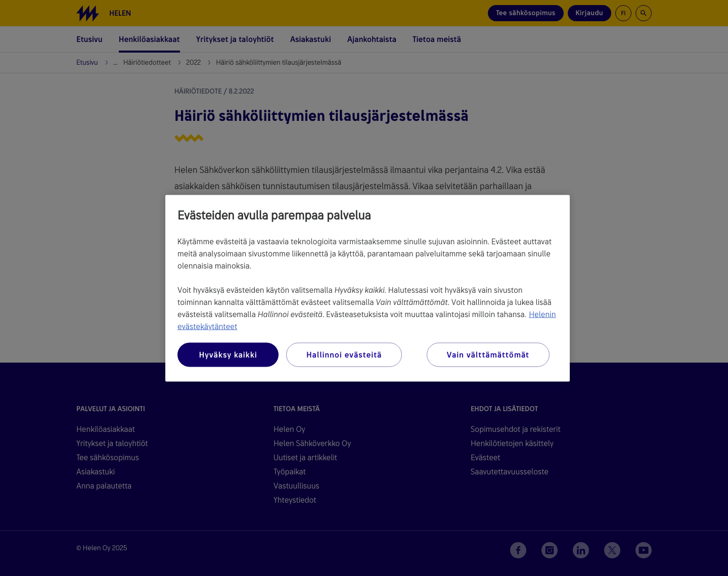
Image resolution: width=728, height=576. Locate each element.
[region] (368, 288)
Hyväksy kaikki (228, 354)
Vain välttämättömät (488, 354)
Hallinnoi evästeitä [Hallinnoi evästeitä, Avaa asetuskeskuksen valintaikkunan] (344, 354)
